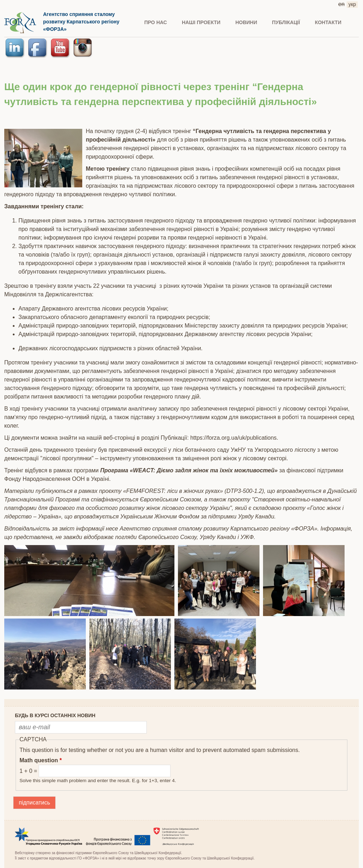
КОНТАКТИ (328, 22)
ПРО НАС (156, 22)
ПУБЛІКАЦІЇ (286, 22)
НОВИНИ (246, 22)
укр (352, 4)
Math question (41, 760)
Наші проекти (201, 22)
